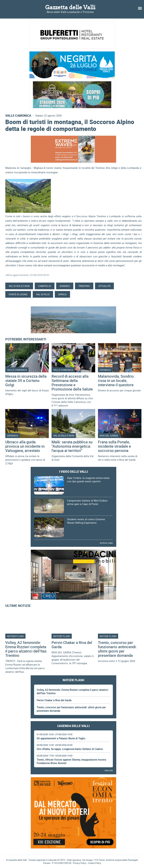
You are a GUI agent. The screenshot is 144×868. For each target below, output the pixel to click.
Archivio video (106, 543)
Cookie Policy (95, 863)
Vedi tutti (109, 770)
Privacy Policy (80, 863)
